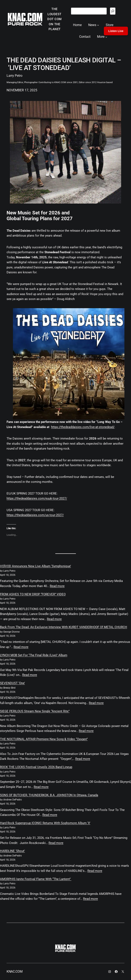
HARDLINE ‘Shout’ (12, 851)
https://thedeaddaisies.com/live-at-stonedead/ (83, 427)
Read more (57, 586)
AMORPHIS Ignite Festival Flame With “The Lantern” (36, 879)
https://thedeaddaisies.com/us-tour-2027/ (35, 515)
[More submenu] (106, 37)
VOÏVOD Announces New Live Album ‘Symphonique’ (35, 566)
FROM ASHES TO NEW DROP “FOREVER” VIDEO (33, 594)
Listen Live (116, 31)
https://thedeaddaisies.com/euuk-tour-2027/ (37, 498)
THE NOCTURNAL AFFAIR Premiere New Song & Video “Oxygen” (44, 739)
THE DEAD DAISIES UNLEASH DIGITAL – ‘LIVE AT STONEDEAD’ (64, 64)
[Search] (113, 11)
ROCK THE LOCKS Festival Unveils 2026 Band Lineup (36, 767)
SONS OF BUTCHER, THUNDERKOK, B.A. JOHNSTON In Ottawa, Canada (49, 795)
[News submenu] (98, 25)
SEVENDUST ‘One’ (12, 683)
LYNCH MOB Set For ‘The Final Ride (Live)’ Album (34, 655)
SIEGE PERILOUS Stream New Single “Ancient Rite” (35, 711)
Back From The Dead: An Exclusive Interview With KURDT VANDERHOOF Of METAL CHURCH (64, 627)
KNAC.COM (14, 971)
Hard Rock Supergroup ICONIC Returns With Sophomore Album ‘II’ (45, 823)
